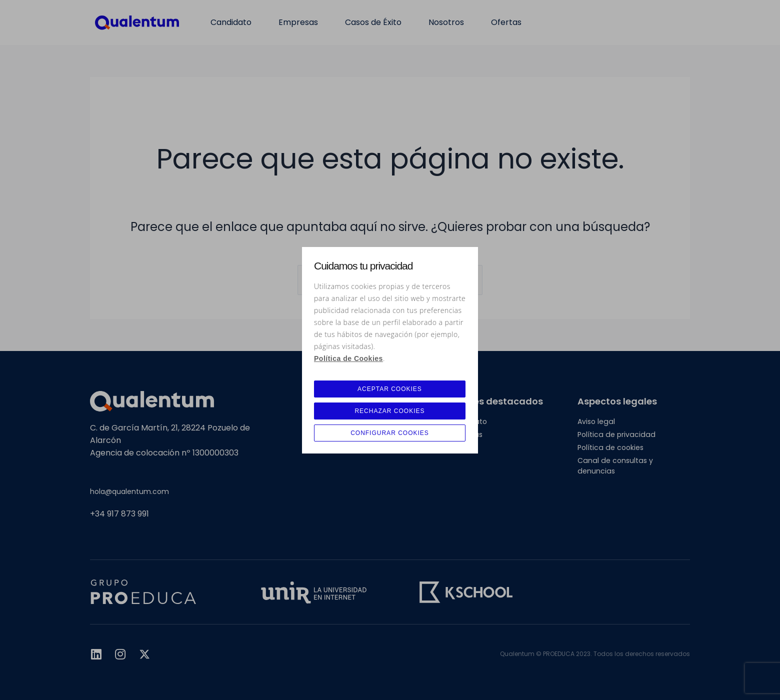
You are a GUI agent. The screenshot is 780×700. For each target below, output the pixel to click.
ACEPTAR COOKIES (390, 389)
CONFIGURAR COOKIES (390, 433)
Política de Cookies (348, 358)
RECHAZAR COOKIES (389, 411)
